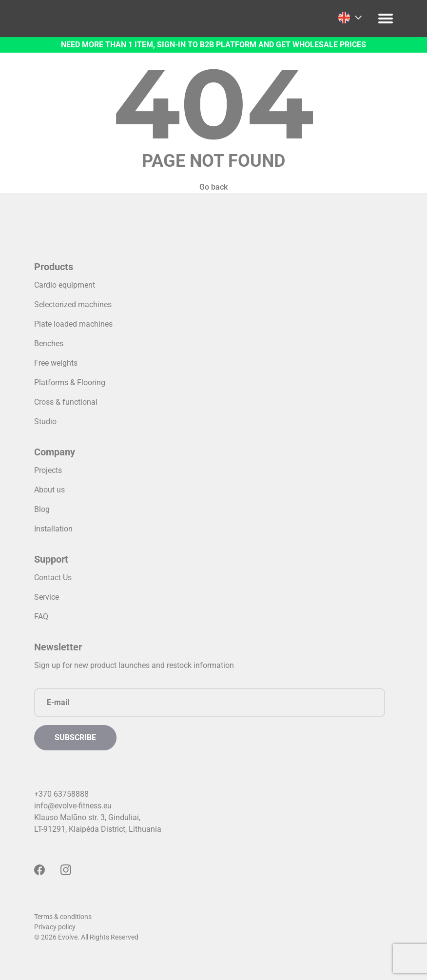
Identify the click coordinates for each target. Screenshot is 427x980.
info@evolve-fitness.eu (73, 806)
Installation (53, 529)
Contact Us (53, 578)
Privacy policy (55, 927)
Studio (45, 421)
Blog (42, 509)
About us (49, 490)
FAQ (41, 617)
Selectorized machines (73, 304)
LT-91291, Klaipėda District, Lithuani (96, 829)
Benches (49, 343)
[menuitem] (350, 18)
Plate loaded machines (73, 324)
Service (47, 597)
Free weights (56, 363)
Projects (48, 470)
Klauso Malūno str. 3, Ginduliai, (87, 817)
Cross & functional (66, 402)
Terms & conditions (63, 917)
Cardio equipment (65, 285)
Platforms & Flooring (70, 382)
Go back (213, 187)
